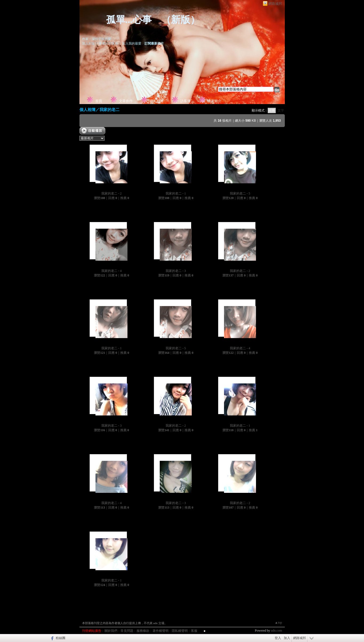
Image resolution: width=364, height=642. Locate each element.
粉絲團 (61, 638)
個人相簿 (157, 101)
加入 (287, 638)
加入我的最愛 (132, 43)
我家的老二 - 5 (240, 193)
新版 (181, 20)
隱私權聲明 (180, 631)
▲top (278, 623)
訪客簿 (185, 101)
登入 (278, 638)
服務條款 (143, 631)
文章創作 (126, 101)
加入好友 (89, 43)
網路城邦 (275, 4)
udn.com (277, 631)
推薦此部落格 (109, 43)
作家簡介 (214, 101)
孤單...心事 (129, 20)
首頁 (99, 101)
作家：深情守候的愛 (97, 39)
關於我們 (111, 631)
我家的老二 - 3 (176, 271)
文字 (281, 110)
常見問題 (127, 631)
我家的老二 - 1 (176, 193)
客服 (194, 631)
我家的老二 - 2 (111, 193)
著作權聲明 (161, 631)
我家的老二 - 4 (111, 271)
